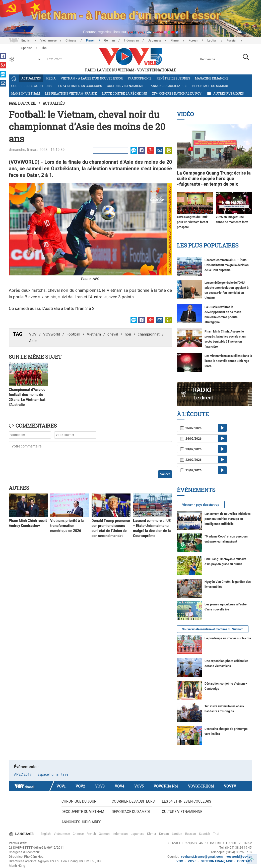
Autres (19, 488)
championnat (149, 334)
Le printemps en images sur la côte (228, 638)
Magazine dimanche (212, 78)
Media (51, 78)
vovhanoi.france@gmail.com (201, 857)
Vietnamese (48, 40)
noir (128, 334)
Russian (232, 40)
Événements (196, 490)
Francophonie (140, 78)
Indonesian (132, 40)
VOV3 (100, 786)
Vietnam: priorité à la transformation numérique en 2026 (67, 526)
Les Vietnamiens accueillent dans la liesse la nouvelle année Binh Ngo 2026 (228, 361)
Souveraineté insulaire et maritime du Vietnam (213, 629)
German (110, 40)
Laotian (212, 40)
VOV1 (61, 786)
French (91, 40)
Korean (193, 40)
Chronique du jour (79, 801)
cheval (113, 334)
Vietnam (94, 334)
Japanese (155, 40)
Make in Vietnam (26, 93)
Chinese (71, 40)
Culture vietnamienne (126, 86)
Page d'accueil (22, 103)
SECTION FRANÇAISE (217, 861)
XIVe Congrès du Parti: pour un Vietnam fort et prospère (192, 222)
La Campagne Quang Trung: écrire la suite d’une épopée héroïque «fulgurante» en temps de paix (214, 178)
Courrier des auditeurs (31, 86)
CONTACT (245, 861)
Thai (216, 834)
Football (73, 334)
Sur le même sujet (35, 357)
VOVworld (52, 334)
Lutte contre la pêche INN (124, 93)
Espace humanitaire (53, 774)
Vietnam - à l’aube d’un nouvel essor (92, 78)
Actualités (31, 78)
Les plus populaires (208, 245)
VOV (33, 334)
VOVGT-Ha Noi (166, 786)
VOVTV (230, 786)
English (26, 40)
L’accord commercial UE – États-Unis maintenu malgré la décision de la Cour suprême (227, 265)
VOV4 (119, 786)
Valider (165, 474)
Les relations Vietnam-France (71, 93)
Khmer (175, 40)
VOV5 (139, 786)
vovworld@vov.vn (239, 857)
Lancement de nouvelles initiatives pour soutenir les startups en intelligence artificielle (227, 519)
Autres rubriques (225, 94)
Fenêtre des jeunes (173, 78)
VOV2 (80, 786)
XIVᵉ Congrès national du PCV (177, 93)
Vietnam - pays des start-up (201, 505)
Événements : (26, 767)
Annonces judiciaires (169, 86)
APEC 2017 (23, 774)
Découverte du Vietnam (83, 812)
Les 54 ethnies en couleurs (79, 86)
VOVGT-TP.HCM (201, 786)
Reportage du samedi (210, 86)
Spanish (205, 834)
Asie (33, 341)
